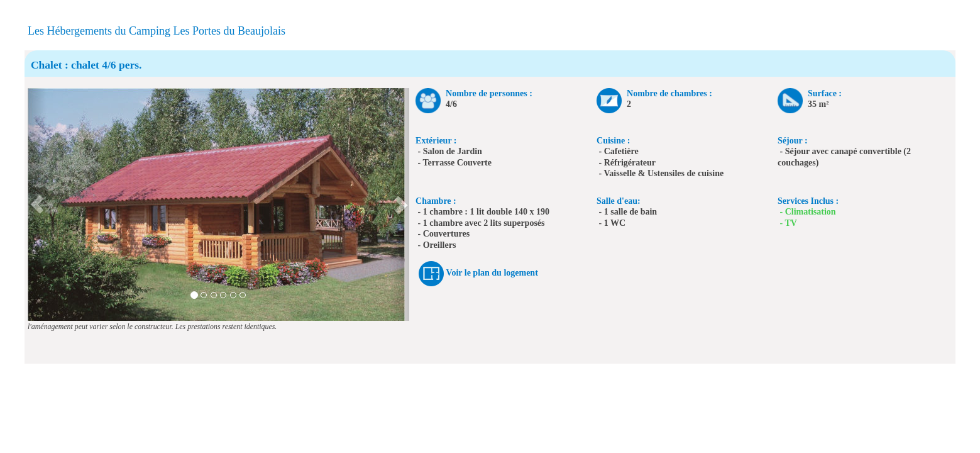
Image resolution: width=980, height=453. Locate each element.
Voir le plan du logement (492, 273)
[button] (37, 204)
